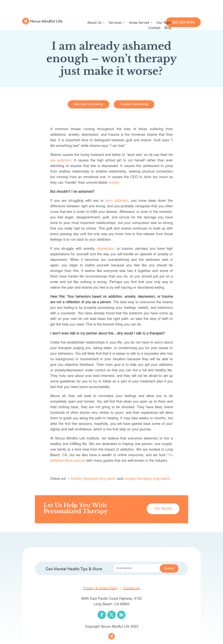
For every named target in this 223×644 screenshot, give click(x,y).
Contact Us (131, 588)
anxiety (114, 183)
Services (115, 23)
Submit (169, 568)
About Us (94, 23)
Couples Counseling (134, 104)
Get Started (163, 509)
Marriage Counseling (89, 104)
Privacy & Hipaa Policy (100, 588)
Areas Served (139, 23)
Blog (168, 28)
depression (105, 249)
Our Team (164, 23)
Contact (154, 28)
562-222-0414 (183, 22)
